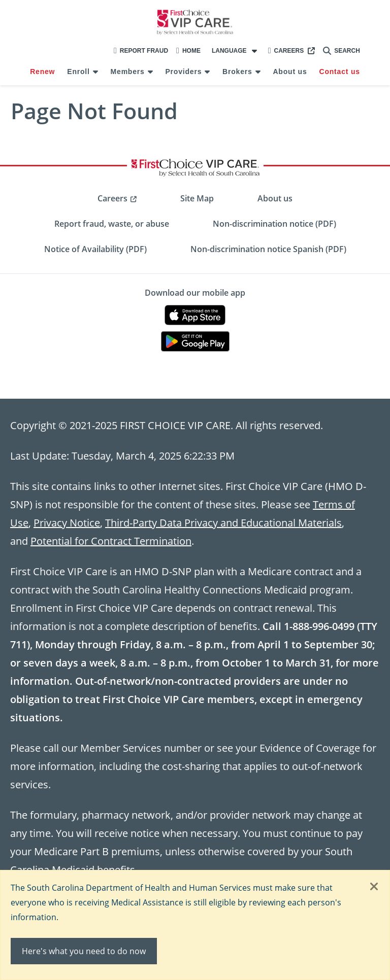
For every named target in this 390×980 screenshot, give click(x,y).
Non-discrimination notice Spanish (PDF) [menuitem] (268, 249)
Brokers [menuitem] (237, 72)
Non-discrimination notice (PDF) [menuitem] (274, 224)
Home (188, 51)
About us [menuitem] (290, 72)
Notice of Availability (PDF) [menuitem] (95, 249)
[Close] (374, 887)
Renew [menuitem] (42, 72)
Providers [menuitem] (183, 72)
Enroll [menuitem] (78, 72)
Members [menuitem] (128, 72)
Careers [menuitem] (112, 198)
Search (342, 51)
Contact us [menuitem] (339, 72)
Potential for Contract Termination (111, 541)
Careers (286, 51)
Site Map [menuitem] (197, 198)
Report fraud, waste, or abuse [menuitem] (112, 224)
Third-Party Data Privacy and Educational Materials (223, 522)
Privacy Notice (67, 522)
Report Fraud (141, 51)
